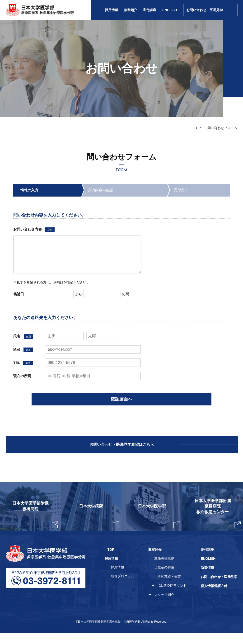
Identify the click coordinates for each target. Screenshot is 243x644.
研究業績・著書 (172, 589)
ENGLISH (170, 10)
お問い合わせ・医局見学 (219, 589)
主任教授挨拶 (167, 572)
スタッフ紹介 (167, 606)
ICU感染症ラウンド (175, 597)
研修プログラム (128, 589)
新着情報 (207, 580)
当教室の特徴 (167, 580)
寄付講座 (150, 10)
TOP (198, 128)
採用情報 (123, 580)
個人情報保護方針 (214, 597)
